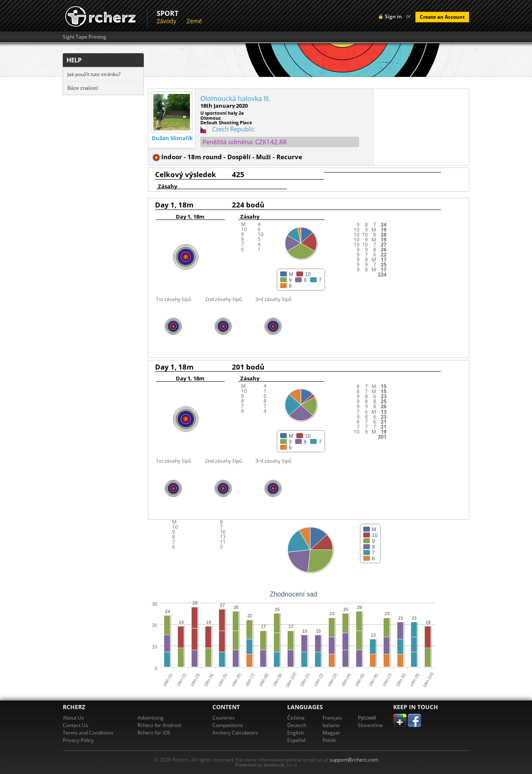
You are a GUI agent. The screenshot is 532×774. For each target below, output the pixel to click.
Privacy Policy (78, 740)
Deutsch (297, 725)
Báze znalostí (83, 88)
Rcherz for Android (159, 725)
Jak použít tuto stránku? (94, 74)
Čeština (296, 718)
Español (296, 740)
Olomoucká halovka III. (235, 99)
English (296, 733)
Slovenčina (370, 725)
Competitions (228, 725)
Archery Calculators (235, 733)
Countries (224, 718)
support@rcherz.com (354, 760)
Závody (166, 21)
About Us (73, 718)
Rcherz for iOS (154, 733)
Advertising (151, 718)
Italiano (331, 725)
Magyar (331, 733)
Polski (329, 740)
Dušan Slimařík (172, 138)
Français (332, 718)
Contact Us (75, 725)
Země (194, 21)
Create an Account (442, 17)
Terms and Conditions (88, 733)
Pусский (367, 718)
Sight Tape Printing (85, 37)
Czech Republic (233, 129)
